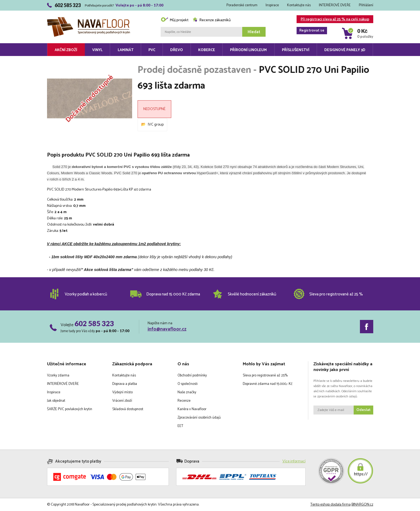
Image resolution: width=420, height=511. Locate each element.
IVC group (156, 125)
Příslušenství (296, 50)
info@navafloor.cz (167, 329)
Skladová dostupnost (128, 409)
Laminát (126, 50)
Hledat (254, 32)
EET (180, 426)
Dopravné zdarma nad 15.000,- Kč (268, 384)
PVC (152, 50)
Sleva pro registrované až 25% (265, 376)
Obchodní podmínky (192, 376)
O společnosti (188, 384)
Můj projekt (175, 20)
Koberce (207, 50)
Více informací (294, 461)
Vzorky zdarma (58, 376)
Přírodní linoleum (248, 50)
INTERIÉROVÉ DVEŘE (335, 5)
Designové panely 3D (345, 50)
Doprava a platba (125, 384)
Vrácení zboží (122, 401)
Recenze (184, 401)
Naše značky (187, 392)
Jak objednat (56, 401)
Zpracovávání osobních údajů (199, 418)
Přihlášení (366, 5)
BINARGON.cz (362, 505)
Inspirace (272, 5)
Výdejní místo (122, 392)
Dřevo (177, 50)
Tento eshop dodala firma (331, 505)
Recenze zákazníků (212, 20)
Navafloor (88, 19)
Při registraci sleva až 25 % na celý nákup (333, 20)
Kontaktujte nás (299, 5)
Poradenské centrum (242, 5)
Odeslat (363, 410)
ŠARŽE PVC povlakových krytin (70, 409)
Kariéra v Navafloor (192, 409)
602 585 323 (94, 323)
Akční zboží (66, 50)
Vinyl (97, 50)
